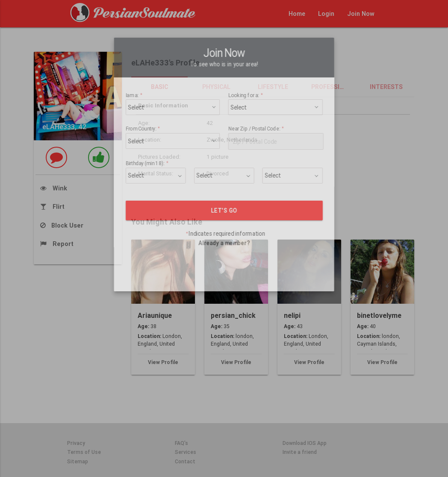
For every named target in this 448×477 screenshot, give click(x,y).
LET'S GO (224, 193)
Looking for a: (242, 78)
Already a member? (224, 226)
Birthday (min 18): (163, 147)
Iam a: (152, 78)
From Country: (159, 112)
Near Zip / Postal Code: (251, 112)
